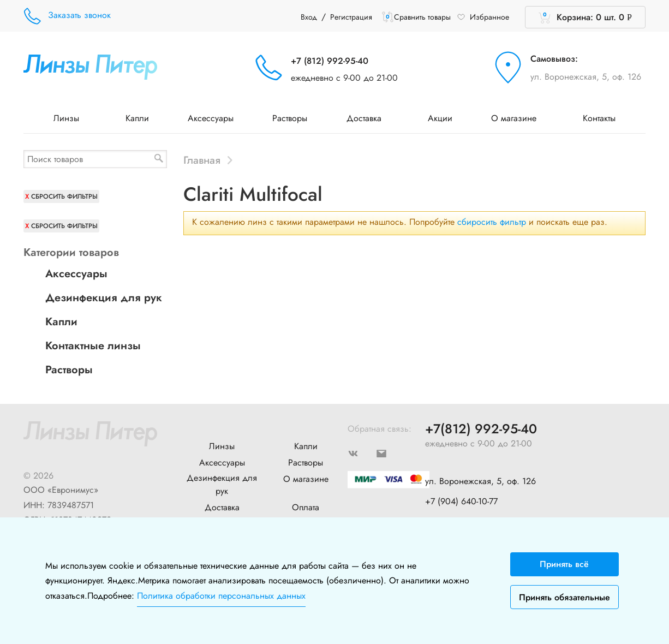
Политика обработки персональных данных (221, 596)
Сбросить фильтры (64, 196)
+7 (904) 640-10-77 (461, 501)
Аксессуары (211, 118)
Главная (202, 160)
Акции (440, 118)
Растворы (290, 118)
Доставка (368, 118)
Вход (309, 17)
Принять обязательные (565, 597)
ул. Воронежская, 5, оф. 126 (586, 77)
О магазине (518, 118)
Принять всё (564, 564)
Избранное (483, 17)
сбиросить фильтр (492, 222)
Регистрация (351, 17)
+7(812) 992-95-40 (481, 429)
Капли (137, 118)
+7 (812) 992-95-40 (330, 61)
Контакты (599, 118)
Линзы (70, 118)
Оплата (306, 507)
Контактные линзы (93, 346)
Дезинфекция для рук (104, 298)
